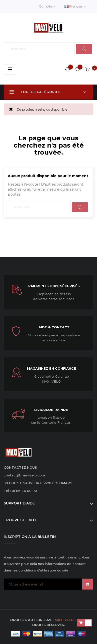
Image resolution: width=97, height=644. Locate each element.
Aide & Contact (54, 327)
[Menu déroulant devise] (75, 6)
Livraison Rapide (51, 410)
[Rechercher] (48, 49)
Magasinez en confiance (51, 368)
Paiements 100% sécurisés (54, 286)
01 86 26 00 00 (24, 491)
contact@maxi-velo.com (24, 475)
